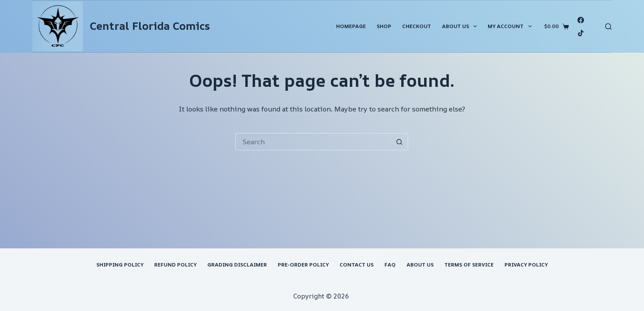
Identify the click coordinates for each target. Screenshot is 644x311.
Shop (384, 26)
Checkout (417, 26)
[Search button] (400, 142)
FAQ (390, 265)
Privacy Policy (526, 265)
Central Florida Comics (150, 26)
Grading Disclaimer (237, 265)
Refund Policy (175, 265)
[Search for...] (313, 142)
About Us (461, 26)
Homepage (351, 26)
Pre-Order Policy (303, 265)
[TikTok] (581, 33)
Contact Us (357, 265)
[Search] (608, 27)
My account (511, 26)
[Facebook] (581, 20)
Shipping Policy (120, 265)
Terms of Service (469, 265)
